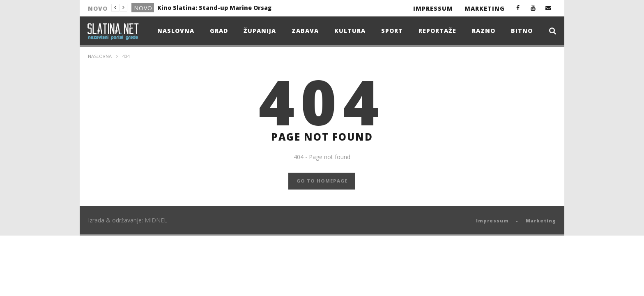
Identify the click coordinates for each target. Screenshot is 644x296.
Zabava (305, 31)
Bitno (522, 31)
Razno (484, 31)
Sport (392, 31)
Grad (219, 31)
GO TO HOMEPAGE (322, 181)
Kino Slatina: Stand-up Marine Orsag (214, 8)
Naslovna (176, 31)
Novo (143, 8)
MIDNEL (156, 220)
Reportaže (437, 31)
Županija (260, 31)
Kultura (350, 31)
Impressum (433, 8)
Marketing (485, 8)
